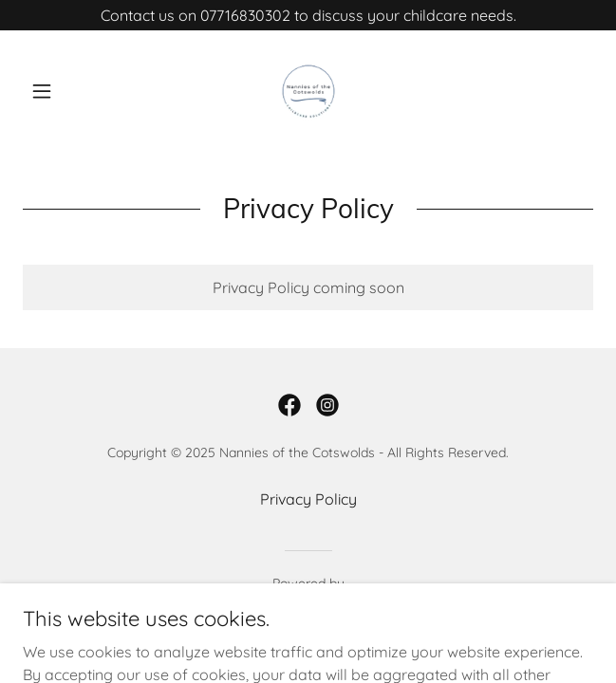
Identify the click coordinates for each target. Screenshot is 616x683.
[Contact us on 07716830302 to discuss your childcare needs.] (308, 15)
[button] (65, 91)
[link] (308, 91)
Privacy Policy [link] (308, 499)
